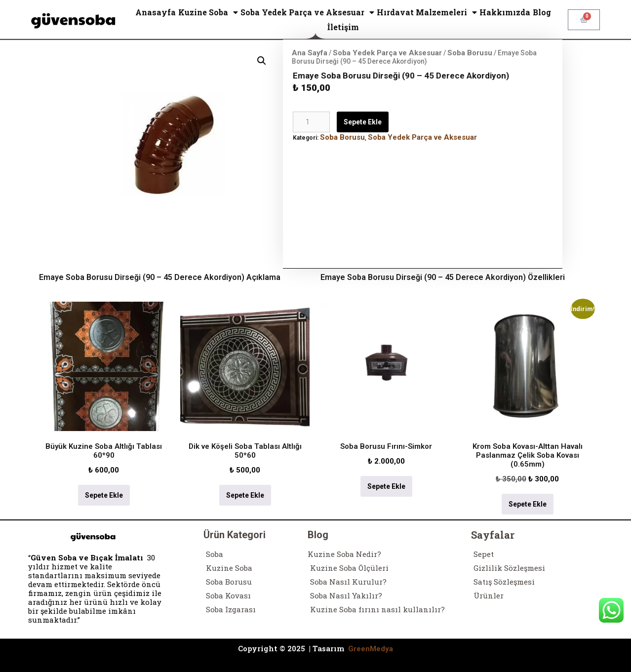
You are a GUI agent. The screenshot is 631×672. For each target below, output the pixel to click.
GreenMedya (371, 649)
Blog (542, 12)
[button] (262, 61)
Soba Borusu (470, 53)
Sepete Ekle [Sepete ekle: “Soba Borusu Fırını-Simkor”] (386, 486)
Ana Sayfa (310, 53)
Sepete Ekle (363, 122)
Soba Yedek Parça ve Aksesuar (307, 12)
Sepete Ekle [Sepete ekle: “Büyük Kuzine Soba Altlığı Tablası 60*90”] (104, 495)
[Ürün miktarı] (311, 122)
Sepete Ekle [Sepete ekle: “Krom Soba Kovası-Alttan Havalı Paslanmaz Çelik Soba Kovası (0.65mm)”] (528, 504)
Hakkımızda (505, 12)
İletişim (343, 27)
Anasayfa (156, 12)
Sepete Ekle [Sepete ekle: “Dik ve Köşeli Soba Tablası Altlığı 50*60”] (245, 495)
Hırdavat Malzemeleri (427, 12)
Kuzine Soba (208, 12)
